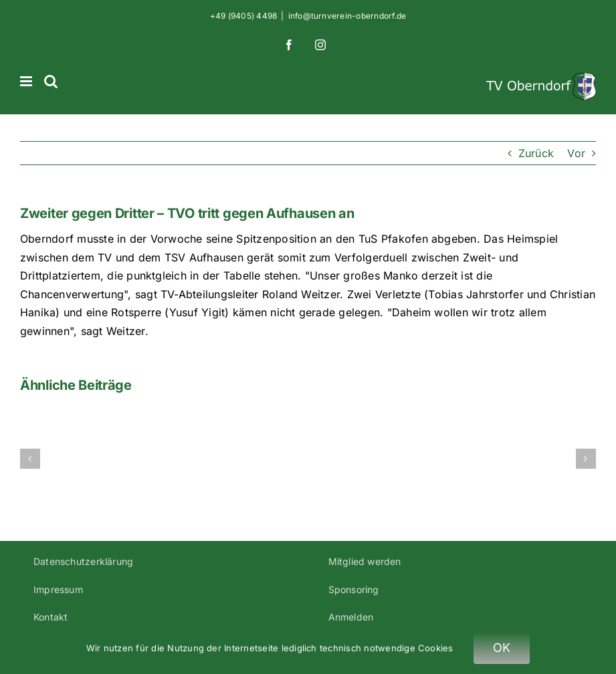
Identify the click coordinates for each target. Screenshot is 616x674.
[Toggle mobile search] (51, 81)
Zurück (536, 153)
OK (502, 648)
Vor (576, 153)
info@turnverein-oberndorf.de (347, 16)
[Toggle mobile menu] (27, 81)
